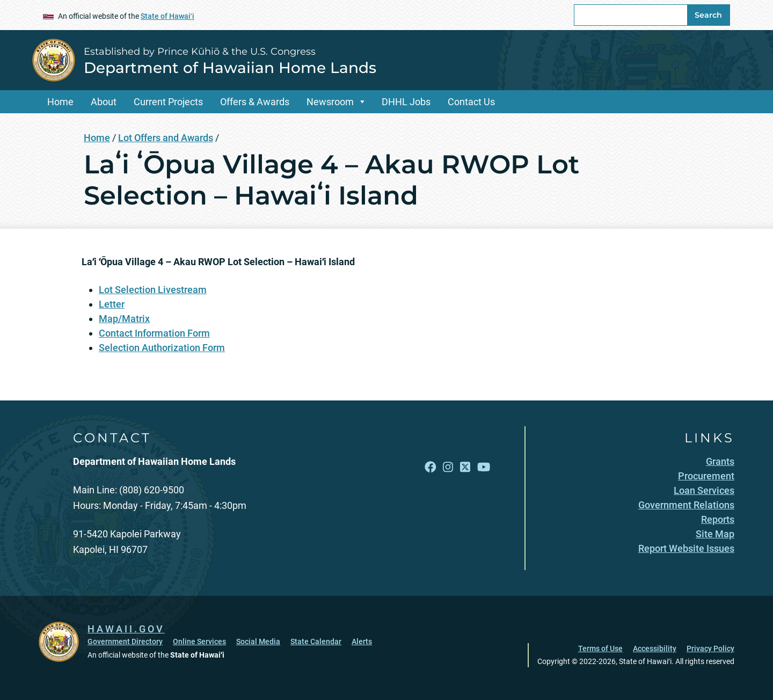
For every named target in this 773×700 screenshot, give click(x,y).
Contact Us (471, 102)
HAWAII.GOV (126, 629)
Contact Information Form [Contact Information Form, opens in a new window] (154, 333)
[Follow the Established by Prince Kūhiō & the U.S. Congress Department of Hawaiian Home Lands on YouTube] (484, 467)
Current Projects (168, 102)
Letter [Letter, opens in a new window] (112, 304)
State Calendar (316, 641)
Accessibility (655, 648)
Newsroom (330, 102)
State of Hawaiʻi (167, 16)
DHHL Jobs (406, 102)
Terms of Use (600, 648)
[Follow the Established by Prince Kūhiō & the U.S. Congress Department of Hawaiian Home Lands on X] (465, 467)
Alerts (362, 641)
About (104, 102)
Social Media (258, 641)
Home (60, 102)
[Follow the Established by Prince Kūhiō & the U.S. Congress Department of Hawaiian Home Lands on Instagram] (448, 467)
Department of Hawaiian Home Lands (230, 68)
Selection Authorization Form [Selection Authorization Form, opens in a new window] (162, 348)
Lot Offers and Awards (166, 138)
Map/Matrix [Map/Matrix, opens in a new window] (124, 319)
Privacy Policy (710, 648)
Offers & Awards (255, 102)
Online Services (199, 641)
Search (708, 15)
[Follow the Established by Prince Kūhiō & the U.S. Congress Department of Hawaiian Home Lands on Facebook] (431, 467)
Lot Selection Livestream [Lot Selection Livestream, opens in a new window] (153, 290)
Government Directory (125, 641)
